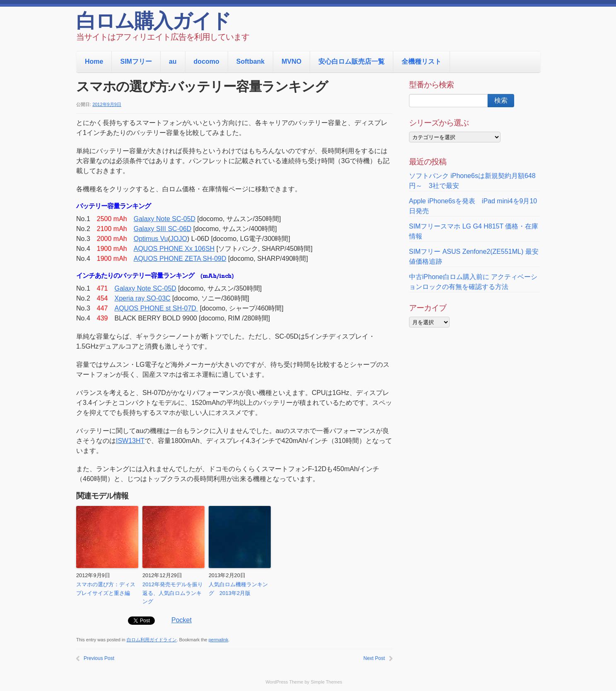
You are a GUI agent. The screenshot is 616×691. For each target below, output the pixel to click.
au (173, 61)
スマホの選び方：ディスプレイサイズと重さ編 (106, 589)
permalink (219, 640)
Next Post (374, 658)
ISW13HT (130, 441)
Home (94, 61)
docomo (207, 61)
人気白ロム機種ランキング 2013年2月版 (238, 589)
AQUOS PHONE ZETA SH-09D (180, 259)
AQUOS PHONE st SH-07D (156, 308)
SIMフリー (136, 61)
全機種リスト (421, 61)
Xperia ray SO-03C (143, 298)
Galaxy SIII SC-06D (163, 229)
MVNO (291, 61)
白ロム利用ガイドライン (152, 640)
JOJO (179, 239)
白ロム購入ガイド (153, 23)
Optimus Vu (151, 239)
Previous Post (99, 658)
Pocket (182, 620)
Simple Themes (326, 682)
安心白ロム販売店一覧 (351, 61)
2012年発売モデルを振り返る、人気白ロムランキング (173, 593)
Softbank (250, 61)
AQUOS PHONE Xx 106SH (174, 249)
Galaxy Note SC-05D (165, 219)
